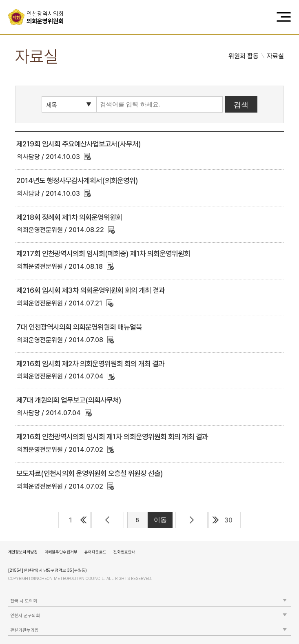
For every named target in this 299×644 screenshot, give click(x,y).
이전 (107, 520)
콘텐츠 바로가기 (21, 0)
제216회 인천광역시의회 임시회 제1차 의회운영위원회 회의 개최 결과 (112, 437)
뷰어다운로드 (95, 552)
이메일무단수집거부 (61, 552)
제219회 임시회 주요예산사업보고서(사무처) (79, 144)
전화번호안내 (124, 552)
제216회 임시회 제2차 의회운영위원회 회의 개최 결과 (90, 364)
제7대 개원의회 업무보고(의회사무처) (69, 400)
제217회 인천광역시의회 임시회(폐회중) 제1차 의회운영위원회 (103, 253)
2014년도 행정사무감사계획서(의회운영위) (77, 180)
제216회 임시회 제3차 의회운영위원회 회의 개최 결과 (91, 290)
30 (228, 520)
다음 (192, 520)
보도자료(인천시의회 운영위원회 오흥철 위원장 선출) (90, 473)
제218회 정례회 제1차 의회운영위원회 (69, 217)
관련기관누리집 (24, 630)
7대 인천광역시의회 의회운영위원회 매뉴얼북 (79, 327)
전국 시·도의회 (24, 601)
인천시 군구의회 (25, 616)
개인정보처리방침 (23, 552)
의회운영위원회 (48, 18)
